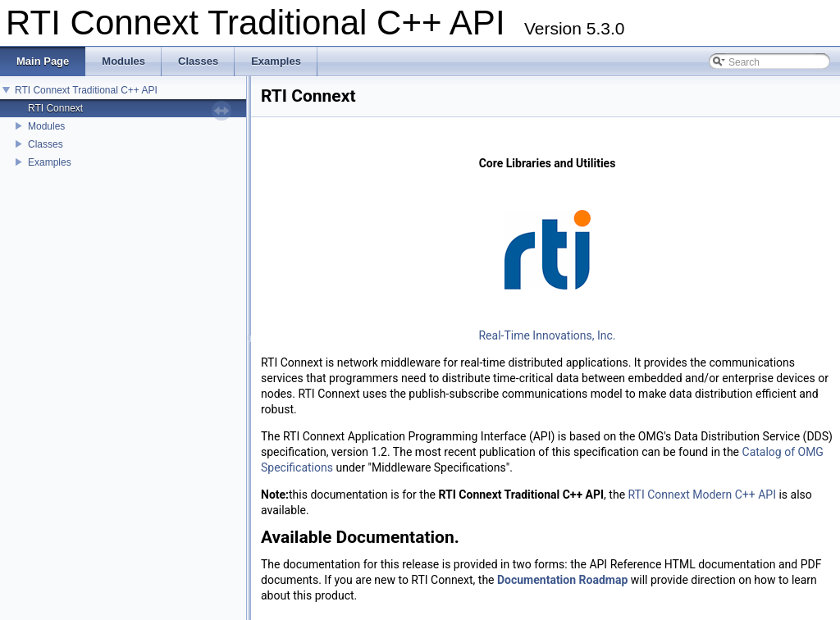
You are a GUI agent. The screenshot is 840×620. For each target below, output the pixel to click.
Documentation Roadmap (562, 580)
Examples (50, 162)
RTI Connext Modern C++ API (702, 495)
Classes (46, 144)
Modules (46, 126)
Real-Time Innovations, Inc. (547, 335)
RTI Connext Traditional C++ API (86, 90)
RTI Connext (55, 108)
